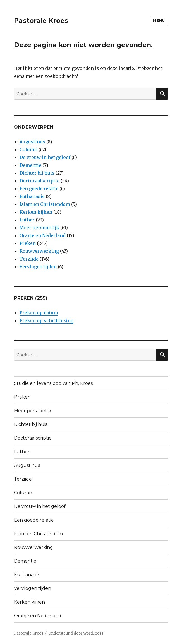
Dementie (30, 165)
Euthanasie (32, 196)
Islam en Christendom (45, 204)
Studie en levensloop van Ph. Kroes (53, 383)
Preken (28, 243)
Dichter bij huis (37, 173)
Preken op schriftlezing (46, 320)
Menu (159, 20)
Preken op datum (39, 313)
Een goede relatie (39, 189)
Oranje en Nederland (43, 235)
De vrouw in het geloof (45, 157)
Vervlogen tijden (38, 267)
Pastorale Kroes (41, 21)
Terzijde (29, 259)
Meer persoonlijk (39, 228)
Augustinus (32, 142)
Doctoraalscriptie (39, 181)
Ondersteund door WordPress (76, 633)
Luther (27, 220)
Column (28, 149)
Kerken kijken (36, 212)
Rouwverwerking (39, 251)
